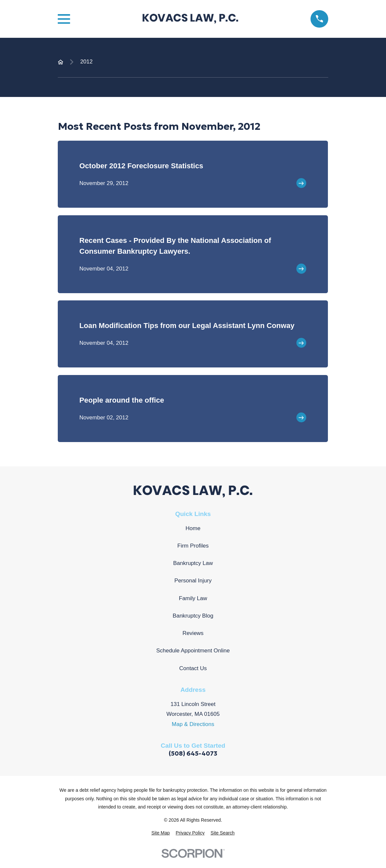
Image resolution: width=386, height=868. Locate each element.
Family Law (193, 598)
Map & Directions (193, 724)
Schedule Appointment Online (193, 651)
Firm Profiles (193, 546)
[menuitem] (161, 833)
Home (193, 528)
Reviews (193, 633)
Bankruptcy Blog (193, 616)
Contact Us (193, 668)
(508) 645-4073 (193, 753)
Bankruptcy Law (193, 563)
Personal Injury (193, 581)
